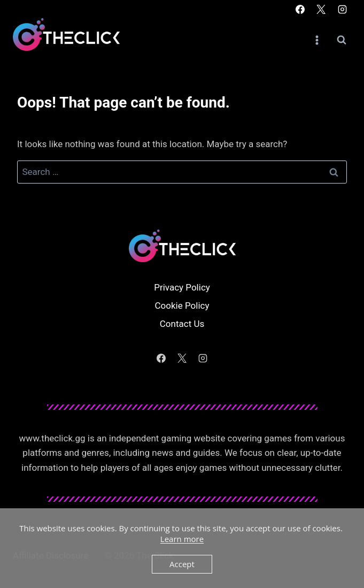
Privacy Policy (182, 287)
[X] (321, 9)
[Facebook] (300, 9)
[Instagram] (342, 9)
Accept (182, 564)
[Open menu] (317, 40)
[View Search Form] (342, 40)
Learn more (182, 539)
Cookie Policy (182, 306)
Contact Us (182, 324)
